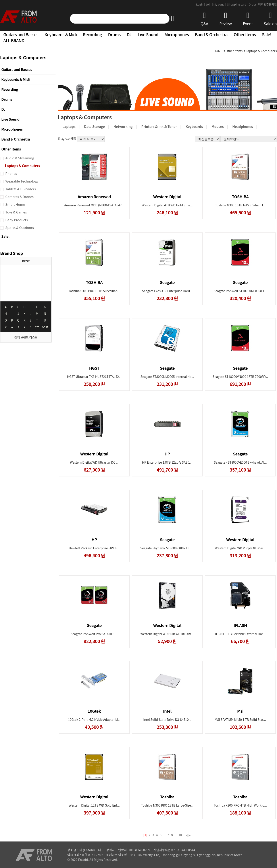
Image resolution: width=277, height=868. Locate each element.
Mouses (218, 127)
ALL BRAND (14, 40)
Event (248, 19)
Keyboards (194, 127)
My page (220, 4)
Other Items (245, 34)
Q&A (205, 19)
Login (201, 4)
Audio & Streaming (19, 158)
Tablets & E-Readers (20, 189)
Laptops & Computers (22, 166)
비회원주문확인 (267, 4)
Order (253, 4)
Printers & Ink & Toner (159, 127)
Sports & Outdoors (19, 227)
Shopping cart (237, 4)
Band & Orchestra (211, 34)
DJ (129, 34)
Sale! (267, 34)
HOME (218, 51)
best (45, 327)
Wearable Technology (22, 181)
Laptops (69, 127)
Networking (123, 127)
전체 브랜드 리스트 (26, 337)
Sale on (270, 19)
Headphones (243, 127)
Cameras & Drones (19, 197)
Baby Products (16, 220)
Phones (11, 173)
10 (180, 835)
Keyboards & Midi (61, 34)
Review (226, 19)
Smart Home (15, 204)
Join (209, 4)
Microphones (177, 34)
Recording (92, 34)
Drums (114, 34)
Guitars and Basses (21, 34)
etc (37, 327)
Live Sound (148, 34)
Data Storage (94, 127)
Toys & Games (16, 212)
